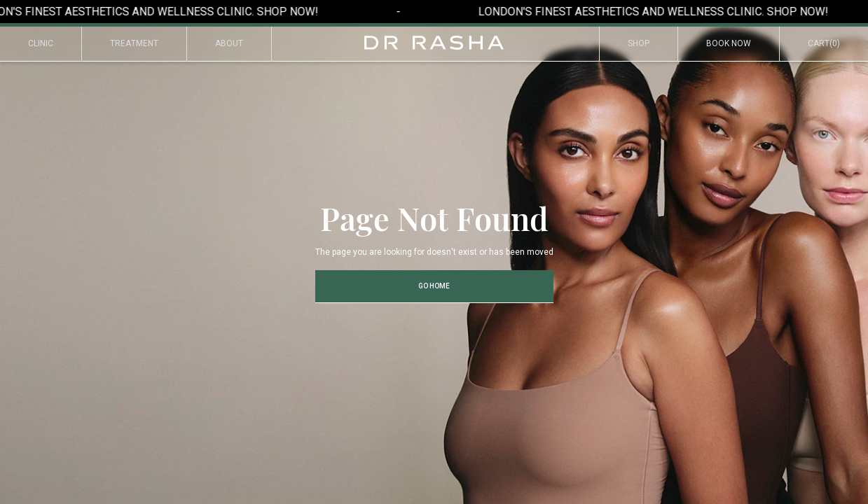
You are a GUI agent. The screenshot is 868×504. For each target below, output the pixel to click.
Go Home (434, 286)
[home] (434, 43)
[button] (824, 44)
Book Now (729, 43)
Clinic (41, 43)
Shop (639, 43)
